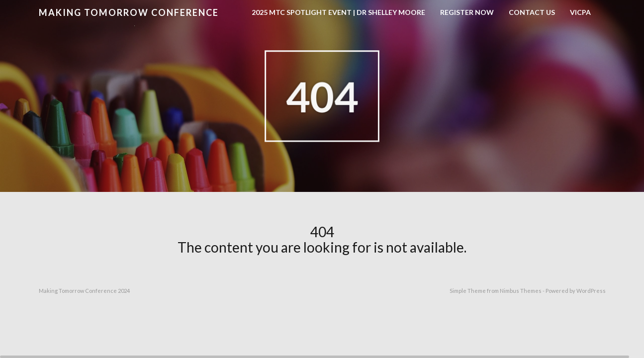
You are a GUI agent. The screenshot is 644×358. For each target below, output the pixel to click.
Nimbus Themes (521, 291)
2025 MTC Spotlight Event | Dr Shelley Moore (338, 12)
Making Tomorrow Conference (129, 12)
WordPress (591, 291)
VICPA (580, 12)
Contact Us (532, 12)
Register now (467, 12)
